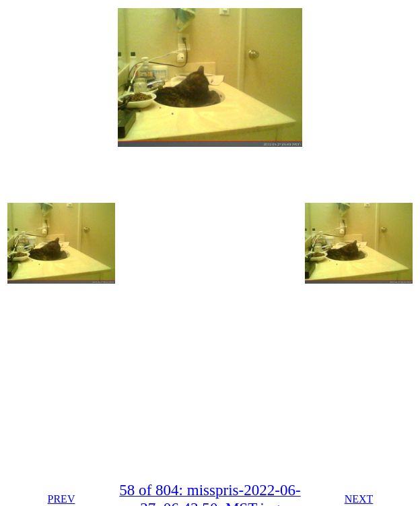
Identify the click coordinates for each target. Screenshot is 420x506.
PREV (62, 499)
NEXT (359, 499)
